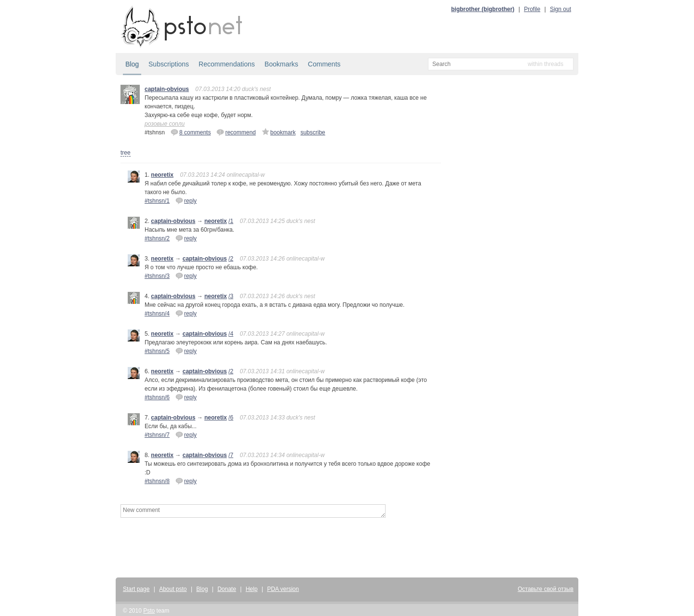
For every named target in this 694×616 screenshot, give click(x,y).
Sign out (561, 9)
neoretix (162, 175)
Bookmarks (281, 64)
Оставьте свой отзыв (546, 589)
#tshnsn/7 (157, 435)
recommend (236, 132)
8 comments (191, 132)
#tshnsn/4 (157, 314)
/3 (231, 296)
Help (252, 589)
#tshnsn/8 (157, 481)
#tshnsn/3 (157, 276)
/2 (231, 259)
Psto (149, 611)
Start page (136, 589)
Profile (532, 9)
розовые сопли (165, 124)
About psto (173, 589)
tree (126, 153)
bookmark (279, 132)
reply (186, 200)
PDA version (283, 589)
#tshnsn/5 (157, 351)
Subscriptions (169, 64)
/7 (231, 455)
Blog (132, 64)
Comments (324, 64)
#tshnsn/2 (157, 238)
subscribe (313, 132)
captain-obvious (167, 89)
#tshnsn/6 (157, 397)
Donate (227, 589)
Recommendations (227, 64)
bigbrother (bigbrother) (483, 9)
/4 (231, 334)
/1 (231, 221)
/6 (231, 418)
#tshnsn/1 (157, 201)
